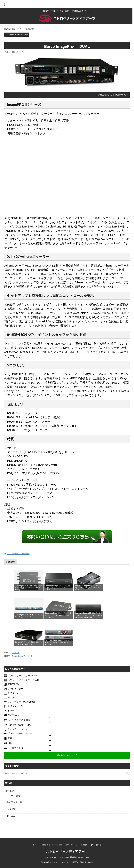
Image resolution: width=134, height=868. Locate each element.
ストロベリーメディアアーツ (67, 852)
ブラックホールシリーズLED (22, 676)
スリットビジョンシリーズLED (23, 680)
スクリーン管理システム (20, 725)
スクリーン (13, 693)
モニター (12, 697)
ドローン (12, 710)
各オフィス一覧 (14, 802)
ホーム (35, 845)
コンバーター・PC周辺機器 (18, 554)
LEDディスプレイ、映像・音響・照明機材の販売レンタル (67, 857)
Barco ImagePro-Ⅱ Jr (22, 656)
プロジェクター (15, 689)
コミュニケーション (18, 729)
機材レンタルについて (67, 755)
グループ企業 (13, 796)
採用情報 (11, 809)
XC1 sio (16, 653)
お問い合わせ (12, 816)
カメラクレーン (15, 706)
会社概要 (10, 791)
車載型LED (13, 684)
